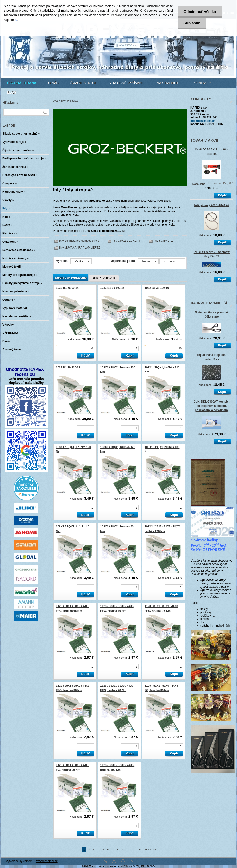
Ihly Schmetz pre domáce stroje (79, 241)
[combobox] (148, 261)
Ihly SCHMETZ (163, 241)
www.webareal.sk (47, 861)
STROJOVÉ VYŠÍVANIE (127, 83)
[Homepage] (22, 83)
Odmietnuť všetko (200, 12)
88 (140, 850)
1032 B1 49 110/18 (68, 368)
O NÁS (53, 83)
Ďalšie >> (150, 850)
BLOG (12, 92)
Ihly (63, 101)
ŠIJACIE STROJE (83, 83)
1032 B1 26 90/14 (67, 288)
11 (134, 850)
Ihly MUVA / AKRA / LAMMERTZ (80, 248)
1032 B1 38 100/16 (157, 288)
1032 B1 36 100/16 (112, 288)
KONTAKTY (202, 83)
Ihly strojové (72, 101)
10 (128, 850)
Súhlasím (192, 23)
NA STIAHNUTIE (169, 83)
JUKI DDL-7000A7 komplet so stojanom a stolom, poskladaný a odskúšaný (212, 406)
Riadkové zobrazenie (104, 278)
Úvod (56, 101)
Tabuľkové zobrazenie (71, 278)
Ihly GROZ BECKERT (126, 241)
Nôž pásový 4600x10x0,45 (212, 205)
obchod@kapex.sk (203, 121)
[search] (45, 112)
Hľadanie (10, 102)
